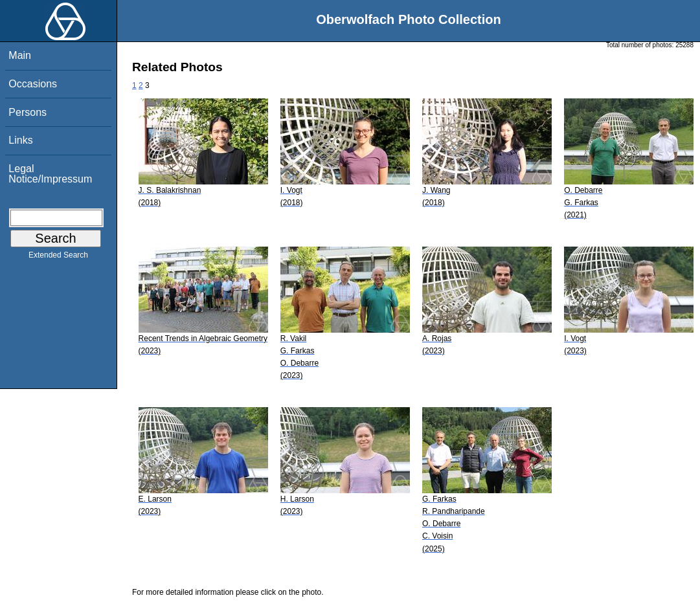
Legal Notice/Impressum (50, 174)
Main (20, 55)
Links (20, 140)
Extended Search (58, 258)
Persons (28, 112)
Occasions (33, 84)
